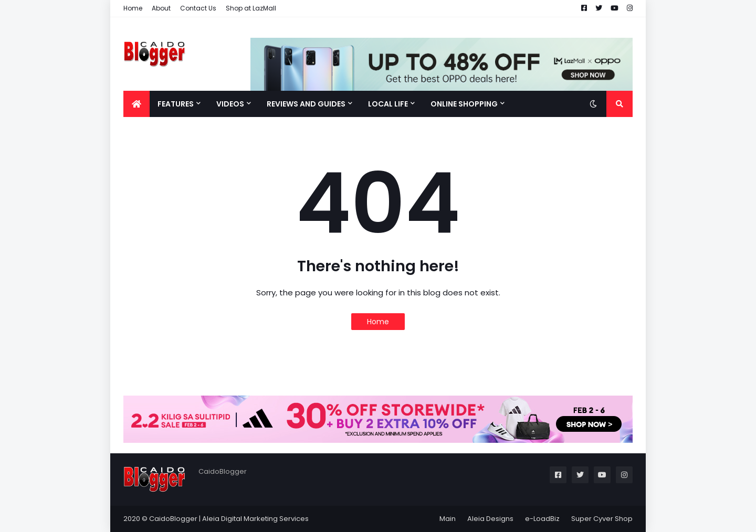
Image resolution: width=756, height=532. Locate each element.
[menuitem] (136, 104)
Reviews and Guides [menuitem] (306, 104)
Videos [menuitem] (230, 104)
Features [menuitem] (176, 104)
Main (448, 519)
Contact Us (198, 8)
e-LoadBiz (542, 519)
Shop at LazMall (251, 8)
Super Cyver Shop (602, 519)
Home (133, 8)
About (161, 8)
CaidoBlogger (173, 519)
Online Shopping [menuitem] (464, 104)
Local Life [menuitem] (388, 104)
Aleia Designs (490, 519)
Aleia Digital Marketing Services (255, 519)
